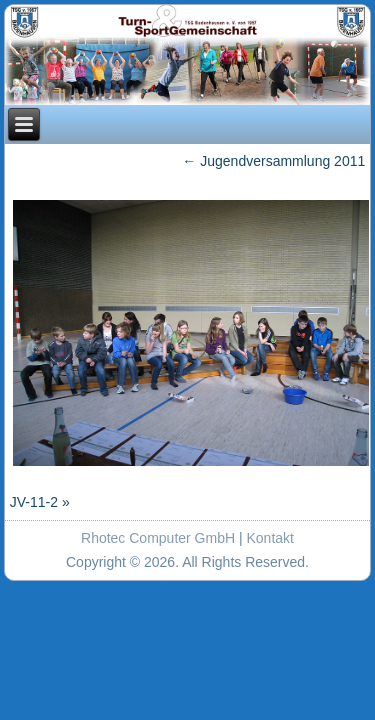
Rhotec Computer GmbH (158, 538)
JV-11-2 (34, 502)
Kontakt (270, 538)
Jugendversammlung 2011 (273, 161)
